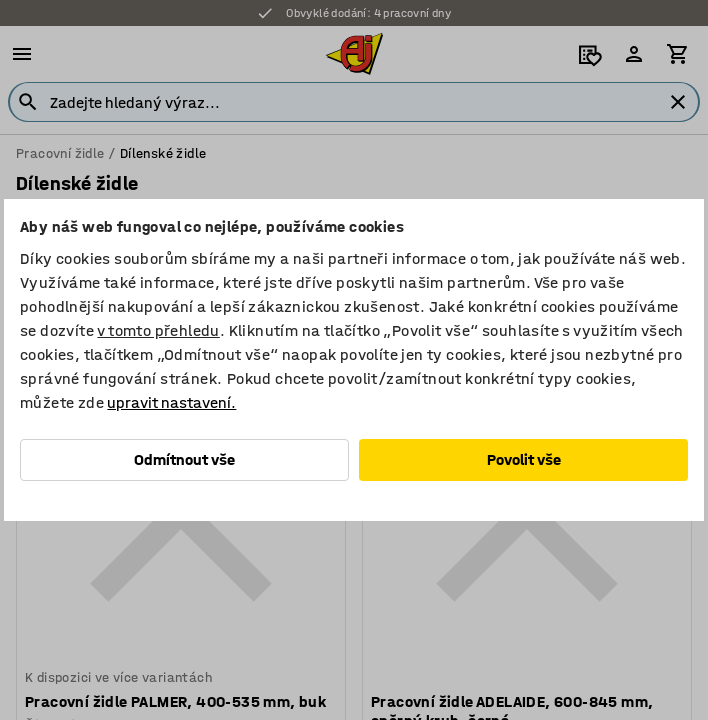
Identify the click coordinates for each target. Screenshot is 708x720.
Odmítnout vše (184, 459)
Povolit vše (524, 459)
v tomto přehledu (158, 330)
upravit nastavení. (171, 402)
